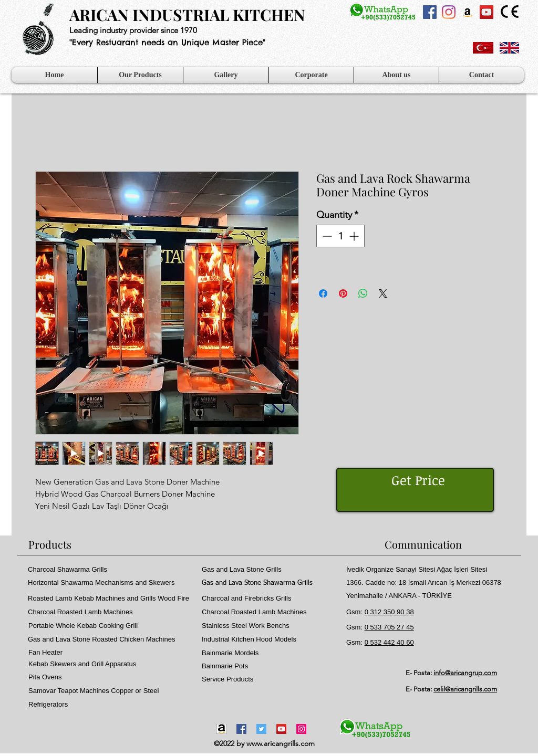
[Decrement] (326, 236)
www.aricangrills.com (281, 743)
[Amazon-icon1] (221, 729)
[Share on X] (383, 293)
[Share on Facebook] (323, 293)
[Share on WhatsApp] (363, 293)
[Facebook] (241, 729)
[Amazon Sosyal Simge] (468, 12)
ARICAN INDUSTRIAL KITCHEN (187, 15)
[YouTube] (281, 729)
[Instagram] (449, 12)
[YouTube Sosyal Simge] (487, 12)
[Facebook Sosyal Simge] (430, 12)
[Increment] (355, 236)
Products (50, 544)
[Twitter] (261, 729)
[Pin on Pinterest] (343, 293)
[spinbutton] (340, 236)
